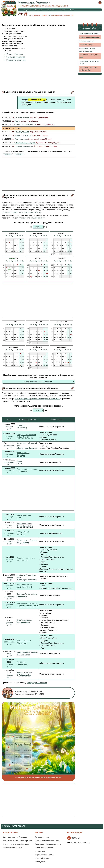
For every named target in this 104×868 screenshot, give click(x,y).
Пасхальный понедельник (27, 469)
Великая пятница (24, 453)
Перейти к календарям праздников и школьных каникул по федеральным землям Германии (38, 376)
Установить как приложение (78, 843)
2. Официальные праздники (90, 37)
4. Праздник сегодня (86, 45)
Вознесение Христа (25, 524)
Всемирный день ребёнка (27, 594)
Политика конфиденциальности (48, 844)
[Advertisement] (52, 47)
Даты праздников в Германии (15, 837)
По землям (51, 10)
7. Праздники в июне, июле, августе (89, 62)
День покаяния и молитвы (27, 652)
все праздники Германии (37, 683)
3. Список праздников (86, 41)
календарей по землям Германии (31, 218)
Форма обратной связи (44, 855)
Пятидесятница (23, 532)
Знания (62, 10)
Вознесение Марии (24, 584)
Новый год (21, 425)
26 (68, 362)
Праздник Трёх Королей (26, 435)
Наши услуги (40, 862)
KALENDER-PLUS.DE (17, 826)
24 (47, 273)
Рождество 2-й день (25, 673)
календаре (6, 154)
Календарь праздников (16, 57)
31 (20, 365)
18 (36, 362)
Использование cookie (44, 848)
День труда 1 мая (24, 515)
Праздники (27, 10)
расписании (19, 154)
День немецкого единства (27, 603)
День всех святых (24, 641)
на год (38, 227)
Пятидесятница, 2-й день (27, 540)
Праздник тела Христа (26, 558)
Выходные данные (43, 837)
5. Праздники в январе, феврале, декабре (87, 50)
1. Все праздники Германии (89, 33)
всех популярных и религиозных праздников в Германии (37, 399)
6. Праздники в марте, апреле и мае (89, 56)
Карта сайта (40, 851)
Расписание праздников (16, 60)
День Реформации (24, 620)
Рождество (21, 662)
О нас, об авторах (42, 858)
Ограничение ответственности (47, 841)
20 (71, 334)
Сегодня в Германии (15, 54)
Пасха (19, 461)
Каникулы (39, 10)
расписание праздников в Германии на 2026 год (21, 212)
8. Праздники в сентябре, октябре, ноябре (88, 69)
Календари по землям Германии (16, 844)
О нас (72, 10)
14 (39, 271)
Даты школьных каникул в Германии (18, 841)
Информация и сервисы (13, 848)
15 (44, 334)
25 (31, 276)
